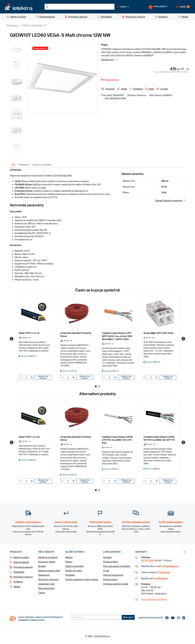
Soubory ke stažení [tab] (42, 165)
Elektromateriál (21, 562)
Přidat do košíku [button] (43, 377)
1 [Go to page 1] (96, 386)
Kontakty (108, 557)
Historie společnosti (113, 575)
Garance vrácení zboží (49, 570)
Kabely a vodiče (21, 557)
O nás (106, 570)
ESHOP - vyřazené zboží (32, 25)
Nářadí (17, 587)
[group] (35, 339)
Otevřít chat (164, 572)
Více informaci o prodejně (154, 599)
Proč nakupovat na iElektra (117, 566)
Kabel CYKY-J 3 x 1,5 (29, 333)
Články (42, 593)
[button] (123, 7)
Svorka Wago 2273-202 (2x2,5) (159, 333)
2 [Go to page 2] (99, 386)
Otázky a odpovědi (74, 566)
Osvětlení (18, 582)
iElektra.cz (14, 25)
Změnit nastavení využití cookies (82, 579)
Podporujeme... (111, 579)
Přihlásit (128, 617)
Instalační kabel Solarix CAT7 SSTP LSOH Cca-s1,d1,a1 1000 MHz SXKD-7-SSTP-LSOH (117, 336)
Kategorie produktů (48, 557)
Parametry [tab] (24, 165)
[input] (26, 377)
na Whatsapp (161, 578)
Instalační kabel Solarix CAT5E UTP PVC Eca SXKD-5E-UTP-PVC (117, 440)
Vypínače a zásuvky (23, 567)
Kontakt (42, 566)
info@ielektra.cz (170, 566)
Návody (69, 557)
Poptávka (70, 575)
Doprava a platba (47, 562)
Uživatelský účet (46, 584)
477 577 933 (147, 560)
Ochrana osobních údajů (116, 584)
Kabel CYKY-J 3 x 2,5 (29, 437)
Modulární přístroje (23, 577)
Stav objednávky (46, 588)
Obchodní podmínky (49, 579)
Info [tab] (13, 165)
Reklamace (44, 575)
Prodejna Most (110, 562)
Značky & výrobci (74, 570)
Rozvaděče (19, 572)
